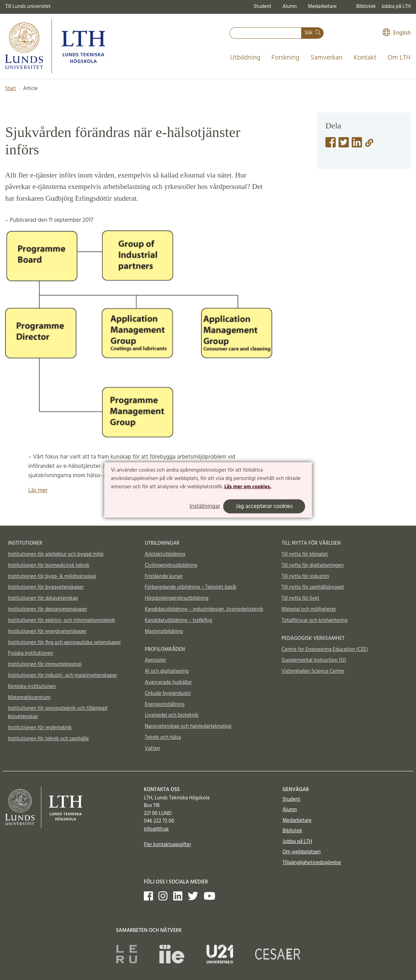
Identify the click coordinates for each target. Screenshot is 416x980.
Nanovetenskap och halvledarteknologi (188, 726)
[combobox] (266, 33)
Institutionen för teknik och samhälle (48, 739)
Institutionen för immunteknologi (45, 664)
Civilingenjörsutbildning (171, 565)
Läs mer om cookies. (248, 487)
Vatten (152, 748)
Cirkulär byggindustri (168, 693)
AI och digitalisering (167, 671)
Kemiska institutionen (32, 687)
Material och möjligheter (309, 609)
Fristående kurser (164, 577)
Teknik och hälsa (163, 737)
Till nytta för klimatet (305, 554)
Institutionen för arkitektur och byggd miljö (56, 554)
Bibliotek (366, 7)
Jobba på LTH (396, 7)
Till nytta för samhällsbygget (313, 587)
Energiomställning (165, 705)
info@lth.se (156, 829)
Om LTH (399, 58)
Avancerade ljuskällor (168, 682)
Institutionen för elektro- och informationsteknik (62, 620)
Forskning (285, 58)
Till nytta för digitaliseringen (312, 565)
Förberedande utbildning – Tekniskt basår (191, 587)
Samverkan (327, 58)
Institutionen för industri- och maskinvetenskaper (63, 675)
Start (11, 89)
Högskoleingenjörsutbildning (177, 598)
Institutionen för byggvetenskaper (46, 587)
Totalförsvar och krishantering (315, 620)
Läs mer (38, 491)
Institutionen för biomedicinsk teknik (49, 565)
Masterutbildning (164, 632)
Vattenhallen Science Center (313, 671)
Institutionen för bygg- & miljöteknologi (52, 577)
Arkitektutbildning (165, 554)
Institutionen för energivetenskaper (47, 632)
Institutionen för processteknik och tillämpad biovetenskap (58, 713)
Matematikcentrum (29, 698)
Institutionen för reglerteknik (40, 728)
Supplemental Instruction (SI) (314, 660)
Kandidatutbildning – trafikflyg (179, 620)
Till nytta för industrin (305, 577)
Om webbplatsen (302, 852)
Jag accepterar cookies (264, 506)
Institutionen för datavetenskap (43, 598)
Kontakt (365, 58)
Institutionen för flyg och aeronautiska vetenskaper (64, 643)
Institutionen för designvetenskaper (48, 609)
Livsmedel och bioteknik (172, 715)
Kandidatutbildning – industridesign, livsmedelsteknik (204, 609)
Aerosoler (156, 660)
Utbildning (245, 58)
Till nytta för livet (300, 598)
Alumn (290, 7)
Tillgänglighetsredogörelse (312, 863)
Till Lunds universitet (28, 7)
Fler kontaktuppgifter (168, 845)
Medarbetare (322, 7)
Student (262, 7)
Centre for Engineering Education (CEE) (325, 650)
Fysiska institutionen (31, 653)
